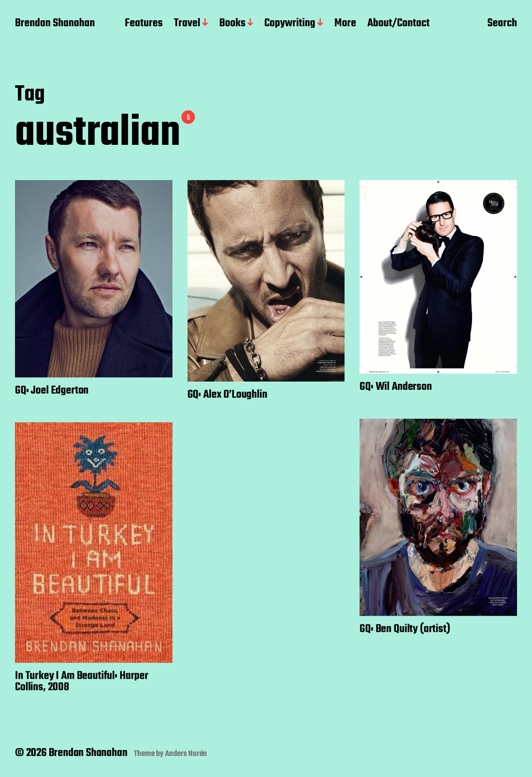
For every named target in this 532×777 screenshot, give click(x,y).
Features (144, 24)
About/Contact (399, 24)
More (345, 24)
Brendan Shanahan (55, 24)
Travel (187, 24)
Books (232, 24)
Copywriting (290, 24)
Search (502, 24)
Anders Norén (186, 754)
